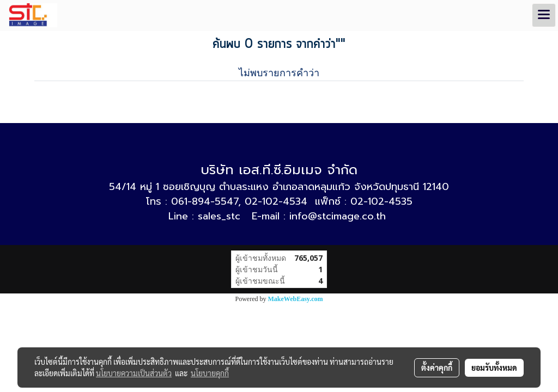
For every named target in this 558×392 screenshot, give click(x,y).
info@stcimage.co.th (338, 216)
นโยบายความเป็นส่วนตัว (134, 373)
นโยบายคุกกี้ (210, 373)
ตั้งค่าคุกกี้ (437, 367)
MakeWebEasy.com (296, 299)
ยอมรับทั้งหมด (494, 367)
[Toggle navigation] (544, 15)
